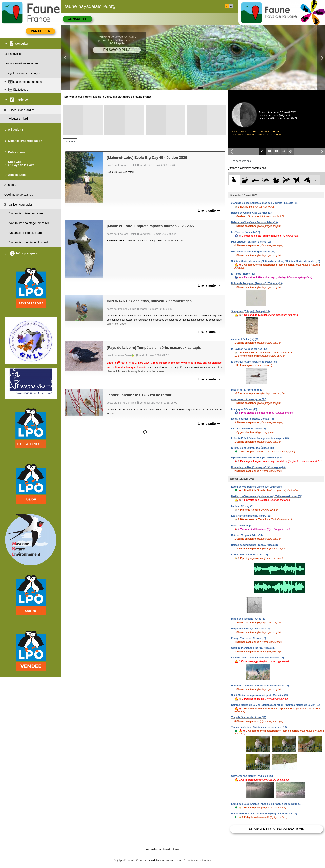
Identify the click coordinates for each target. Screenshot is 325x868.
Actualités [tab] (70, 142)
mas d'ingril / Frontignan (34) (248, 390)
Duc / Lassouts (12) (242, 526)
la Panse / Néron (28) (243, 274)
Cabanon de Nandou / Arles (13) (250, 555)
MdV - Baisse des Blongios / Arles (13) (253, 252)
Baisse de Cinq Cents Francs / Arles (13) (254, 222)
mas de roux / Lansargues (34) (249, 399)
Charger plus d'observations (276, 829)
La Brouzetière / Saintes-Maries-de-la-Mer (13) (257, 658)
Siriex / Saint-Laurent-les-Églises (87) (253, 448)
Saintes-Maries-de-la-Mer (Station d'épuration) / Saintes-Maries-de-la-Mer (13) (276, 261)
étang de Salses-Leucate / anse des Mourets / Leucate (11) (265, 203)
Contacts (167, 849)
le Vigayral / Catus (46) (244, 409)
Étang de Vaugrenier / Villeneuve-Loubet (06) (257, 487)
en (231, 6)
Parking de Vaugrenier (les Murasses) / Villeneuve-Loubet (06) (267, 496)
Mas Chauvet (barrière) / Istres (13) (251, 242)
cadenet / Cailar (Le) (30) (245, 339)
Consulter (77, 19)
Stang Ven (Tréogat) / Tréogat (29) (251, 311)
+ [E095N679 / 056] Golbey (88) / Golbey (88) (256, 458)
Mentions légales (153, 849)
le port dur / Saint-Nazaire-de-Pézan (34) (254, 362)
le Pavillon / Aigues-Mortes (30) (249, 349)
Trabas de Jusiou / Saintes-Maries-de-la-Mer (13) (259, 727)
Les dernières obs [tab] (241, 161)
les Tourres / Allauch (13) (245, 232)
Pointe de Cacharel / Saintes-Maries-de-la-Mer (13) (260, 686)
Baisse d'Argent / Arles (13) (247, 535)
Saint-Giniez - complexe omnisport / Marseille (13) (260, 695)
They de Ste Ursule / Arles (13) (249, 717)
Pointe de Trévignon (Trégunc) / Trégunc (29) (257, 283)
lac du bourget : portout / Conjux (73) (253, 419)
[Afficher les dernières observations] (247, 168)
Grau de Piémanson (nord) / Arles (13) (253, 648)
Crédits (176, 849)
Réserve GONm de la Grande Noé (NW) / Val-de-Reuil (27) (264, 814)
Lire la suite (209, 210)
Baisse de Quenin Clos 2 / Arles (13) (252, 213)
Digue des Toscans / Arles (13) (249, 619)
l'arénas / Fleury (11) (243, 506)
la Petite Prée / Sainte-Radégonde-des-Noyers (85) (260, 438)
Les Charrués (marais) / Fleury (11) (251, 516)
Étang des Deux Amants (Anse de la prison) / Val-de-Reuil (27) (267, 804)
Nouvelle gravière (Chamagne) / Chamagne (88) (258, 467)
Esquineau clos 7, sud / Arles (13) (250, 629)
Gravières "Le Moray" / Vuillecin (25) (252, 776)
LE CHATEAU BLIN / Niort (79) (248, 429)
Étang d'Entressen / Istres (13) (249, 638)
